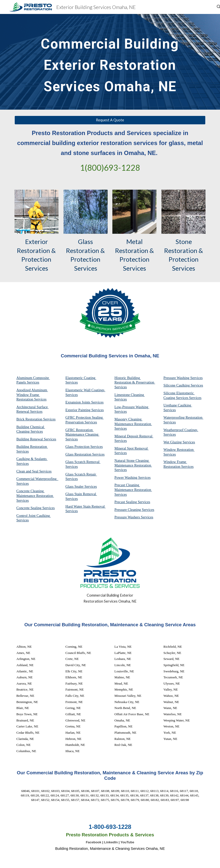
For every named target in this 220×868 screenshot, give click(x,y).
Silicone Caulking (177, 385)
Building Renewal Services (36, 439)
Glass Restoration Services (85, 454)
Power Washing (126, 477)
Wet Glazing (173, 442)
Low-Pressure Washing (132, 407)
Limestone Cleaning (129, 395)
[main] (110, 62)
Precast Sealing (126, 502)
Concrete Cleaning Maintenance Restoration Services (35, 496)
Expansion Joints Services (85, 402)
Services (121, 399)
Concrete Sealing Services (36, 508)
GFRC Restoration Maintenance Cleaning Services (82, 434)
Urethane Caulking (178, 405)
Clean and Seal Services (34, 471)
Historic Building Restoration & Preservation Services (135, 382)
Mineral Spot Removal (131, 448)
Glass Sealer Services (81, 486)
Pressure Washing (177, 378)
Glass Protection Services (84, 447)
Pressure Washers (128, 517)
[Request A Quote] (110, 120)
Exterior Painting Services (85, 410)
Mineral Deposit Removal (134, 436)
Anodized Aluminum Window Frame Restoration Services (32, 395)
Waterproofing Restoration (183, 417)
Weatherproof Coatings (181, 430)
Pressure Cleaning (128, 510)
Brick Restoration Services (36, 419)
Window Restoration (179, 450)
